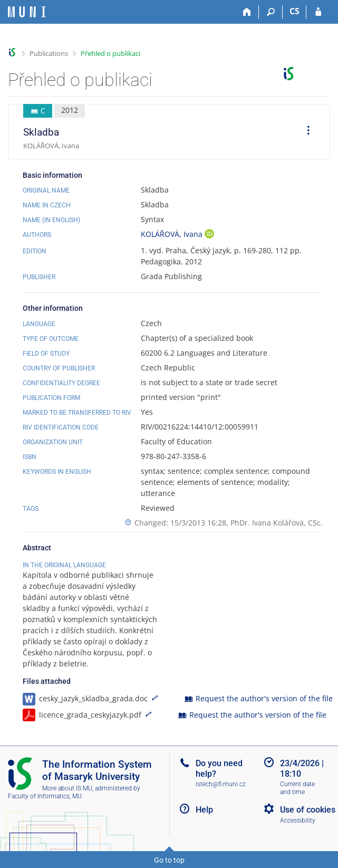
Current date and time (297, 788)
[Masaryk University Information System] (27, 12)
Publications (49, 53)
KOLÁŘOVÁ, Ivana (173, 234)
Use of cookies (308, 810)
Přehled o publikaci (110, 53)
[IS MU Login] (318, 12)
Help (204, 810)
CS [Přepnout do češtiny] (294, 11)
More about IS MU (67, 788)
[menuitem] (305, 132)
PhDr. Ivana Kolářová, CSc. (277, 523)
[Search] (271, 12)
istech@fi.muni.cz (221, 784)
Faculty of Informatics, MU (45, 796)
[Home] (247, 12)
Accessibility (298, 821)
